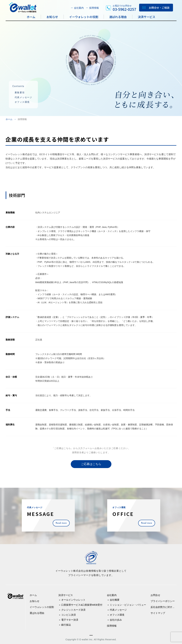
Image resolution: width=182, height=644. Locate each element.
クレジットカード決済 (73, 610)
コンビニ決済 (69, 615)
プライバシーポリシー (163, 601)
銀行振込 (66, 625)
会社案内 (79, 8)
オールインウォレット (73, 600)
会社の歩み (116, 620)
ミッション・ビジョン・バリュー (128, 605)
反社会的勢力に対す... (162, 607)
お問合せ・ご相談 (159, 8)
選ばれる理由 (118, 17)
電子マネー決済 (70, 620)
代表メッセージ (23, 97)
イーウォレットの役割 (84, 17)
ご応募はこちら (91, 464)
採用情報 (94, 8)
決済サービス (147, 17)
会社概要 (115, 600)
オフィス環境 (22, 102)
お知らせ (52, 17)
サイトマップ (158, 613)
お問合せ (155, 595)
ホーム (31, 17)
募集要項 (20, 92)
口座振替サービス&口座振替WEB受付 (82, 605)
